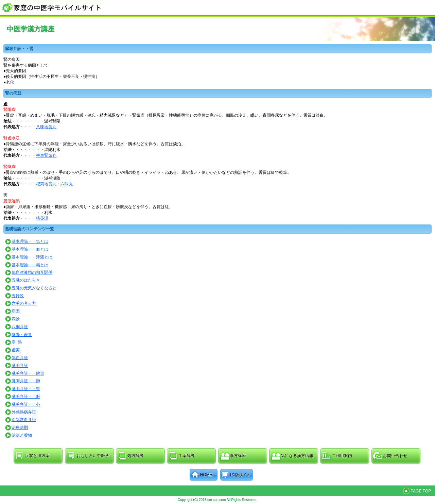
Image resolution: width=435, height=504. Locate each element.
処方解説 (136, 456)
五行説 (18, 296)
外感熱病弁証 (24, 412)
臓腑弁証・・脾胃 (28, 373)
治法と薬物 (22, 435)
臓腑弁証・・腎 (26, 389)
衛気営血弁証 (24, 420)
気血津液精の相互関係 (32, 272)
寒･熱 (17, 342)
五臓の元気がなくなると (34, 288)
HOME (206, 475)
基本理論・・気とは (30, 241)
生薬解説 (187, 456)
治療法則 (20, 427)
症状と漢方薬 (37, 456)
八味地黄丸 (46, 127)
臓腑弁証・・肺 (26, 381)
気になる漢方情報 (297, 456)
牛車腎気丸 (46, 155)
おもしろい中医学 (93, 456)
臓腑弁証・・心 (26, 404)
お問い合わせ (395, 456)
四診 (16, 319)
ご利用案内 (342, 456)
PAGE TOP (421, 491)
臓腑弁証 (20, 366)
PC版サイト (240, 475)
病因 (16, 311)
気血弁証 (20, 358)
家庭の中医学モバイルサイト (217, 7)
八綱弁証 (20, 327)
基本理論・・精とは (30, 265)
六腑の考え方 (24, 303)
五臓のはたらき (26, 280)
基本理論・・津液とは (32, 257)
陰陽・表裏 (22, 335)
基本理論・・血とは (30, 249)
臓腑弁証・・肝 (26, 397)
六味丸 (67, 184)
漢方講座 (238, 456)
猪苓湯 (42, 218)
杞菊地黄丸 (46, 184)
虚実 (16, 350)
